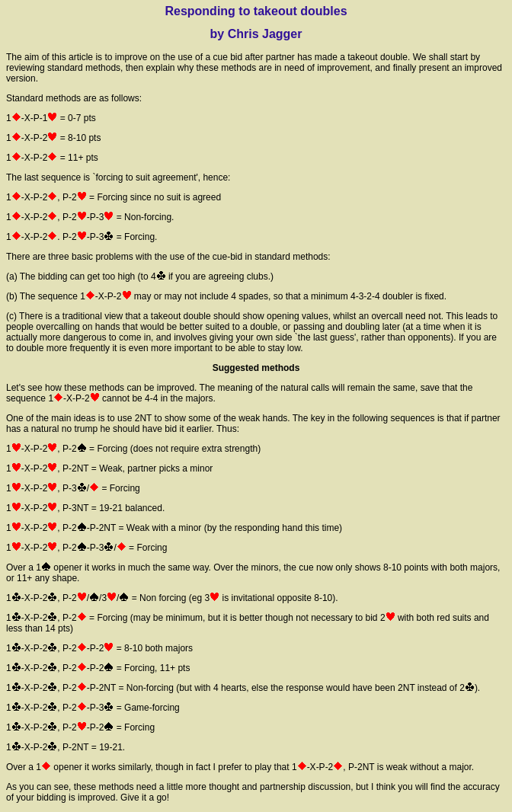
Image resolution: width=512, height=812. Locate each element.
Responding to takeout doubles (256, 11)
